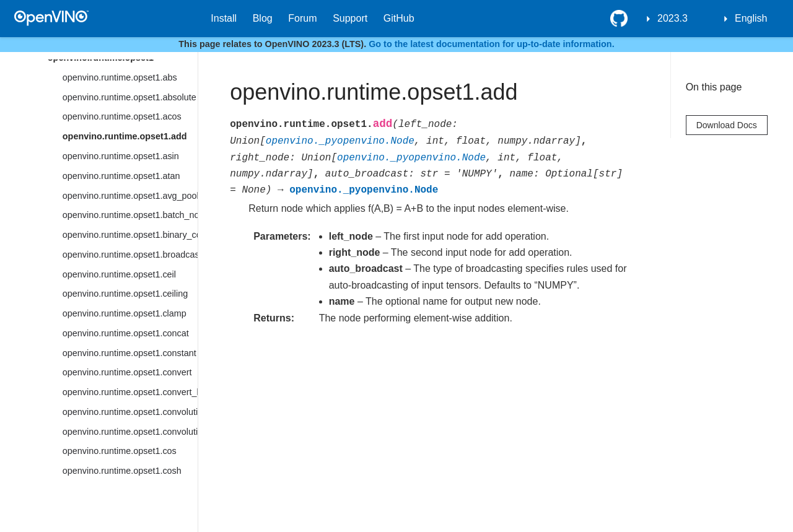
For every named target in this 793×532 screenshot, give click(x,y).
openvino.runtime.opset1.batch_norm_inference (130, 215)
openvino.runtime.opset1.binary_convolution (130, 235)
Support (350, 18)
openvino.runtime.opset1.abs (120, 77)
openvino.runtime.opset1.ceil (119, 274)
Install (224, 18)
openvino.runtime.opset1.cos (120, 451)
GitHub (399, 18)
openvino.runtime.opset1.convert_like (130, 392)
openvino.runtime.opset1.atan (121, 176)
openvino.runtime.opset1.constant (129, 353)
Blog (263, 18)
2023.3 (673, 18)
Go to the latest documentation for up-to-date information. (492, 44)
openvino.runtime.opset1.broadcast (130, 255)
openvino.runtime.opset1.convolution (130, 412)
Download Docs (727, 125)
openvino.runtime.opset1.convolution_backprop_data (130, 432)
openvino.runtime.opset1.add (125, 136)
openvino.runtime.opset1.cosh (122, 471)
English (751, 18)
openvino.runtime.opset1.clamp (125, 313)
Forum (302, 18)
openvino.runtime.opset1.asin (121, 156)
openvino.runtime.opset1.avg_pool (130, 196)
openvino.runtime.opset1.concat (126, 333)
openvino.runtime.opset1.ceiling (125, 294)
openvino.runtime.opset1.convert (127, 372)
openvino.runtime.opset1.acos (122, 116)
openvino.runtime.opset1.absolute (129, 97)
